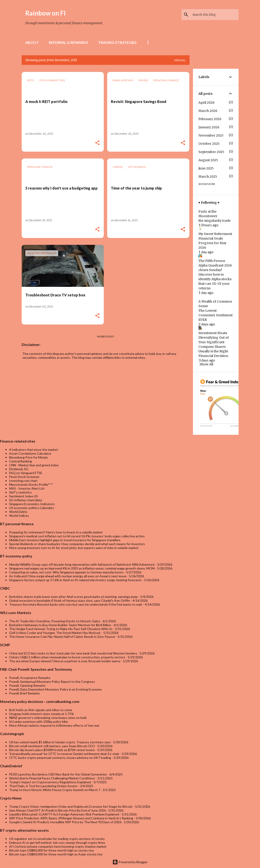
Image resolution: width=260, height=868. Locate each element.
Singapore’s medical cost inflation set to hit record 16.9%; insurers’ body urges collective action (77, 536)
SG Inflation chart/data (26, 500)
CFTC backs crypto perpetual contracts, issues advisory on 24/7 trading (60, 758)
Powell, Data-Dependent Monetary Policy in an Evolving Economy (55, 689)
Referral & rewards (68, 42)
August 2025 (208, 160)
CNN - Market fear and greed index (34, 465)
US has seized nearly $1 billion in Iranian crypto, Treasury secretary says (60, 742)
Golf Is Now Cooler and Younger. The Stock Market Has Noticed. (55, 633)
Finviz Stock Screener (24, 477)
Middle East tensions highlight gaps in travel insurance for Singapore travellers (65, 540)
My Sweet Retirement (215, 234)
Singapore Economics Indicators (32, 504)
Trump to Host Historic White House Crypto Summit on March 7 (55, 790)
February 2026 (210, 119)
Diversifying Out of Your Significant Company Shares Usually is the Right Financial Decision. (214, 347)
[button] (97, 143)
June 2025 (206, 168)
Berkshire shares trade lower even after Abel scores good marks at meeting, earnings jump (73, 597)
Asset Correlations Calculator (30, 453)
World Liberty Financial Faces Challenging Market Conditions (52, 778)
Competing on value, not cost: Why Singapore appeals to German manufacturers (66, 572)
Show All (206, 364)
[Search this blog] (215, 15)
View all (180, 60)
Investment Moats (213, 333)
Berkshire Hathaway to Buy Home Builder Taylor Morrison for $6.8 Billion (60, 625)
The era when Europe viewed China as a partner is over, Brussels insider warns (65, 661)
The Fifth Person (212, 261)
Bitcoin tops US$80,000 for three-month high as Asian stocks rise (56, 854)
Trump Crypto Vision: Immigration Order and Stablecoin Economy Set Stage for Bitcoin (71, 806)
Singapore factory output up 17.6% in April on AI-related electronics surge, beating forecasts (75, 580)
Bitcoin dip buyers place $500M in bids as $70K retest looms (52, 750)
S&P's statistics (20, 492)
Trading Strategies (117, 42)
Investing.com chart (23, 481)
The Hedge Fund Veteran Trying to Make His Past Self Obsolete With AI (61, 629)
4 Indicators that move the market (34, 450)
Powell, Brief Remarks (25, 693)
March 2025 (208, 177)
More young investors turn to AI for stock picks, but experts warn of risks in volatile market (74, 548)
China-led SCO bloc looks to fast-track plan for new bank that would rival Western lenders (73, 653)
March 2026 (208, 111)
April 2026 (207, 103)
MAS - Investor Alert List (27, 488)
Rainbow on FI (45, 13)
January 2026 (209, 127)
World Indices (19, 516)
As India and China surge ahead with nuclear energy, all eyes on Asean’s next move (68, 576)
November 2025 (211, 135)
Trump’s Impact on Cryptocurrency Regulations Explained (50, 782)
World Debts (18, 512)
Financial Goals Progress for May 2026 (212, 243)
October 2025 (209, 144)
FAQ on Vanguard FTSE (26, 473)
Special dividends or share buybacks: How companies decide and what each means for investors (77, 544)
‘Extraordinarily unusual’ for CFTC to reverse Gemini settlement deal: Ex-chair (64, 754)
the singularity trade (214, 221)
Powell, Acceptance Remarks (30, 678)
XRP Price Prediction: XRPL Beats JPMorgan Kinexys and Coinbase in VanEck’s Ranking (71, 818)
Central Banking (21, 461)
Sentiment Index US (23, 496)
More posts (105, 336)
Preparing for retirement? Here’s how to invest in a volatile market (56, 532)
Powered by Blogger (130, 862)
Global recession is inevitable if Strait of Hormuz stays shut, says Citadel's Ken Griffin (70, 600)
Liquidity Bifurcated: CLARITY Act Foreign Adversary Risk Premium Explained (64, 814)
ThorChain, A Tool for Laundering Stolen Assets (43, 786)
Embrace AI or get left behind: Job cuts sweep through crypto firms (57, 843)
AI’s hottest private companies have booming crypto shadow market (58, 846)
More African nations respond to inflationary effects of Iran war (54, 725)
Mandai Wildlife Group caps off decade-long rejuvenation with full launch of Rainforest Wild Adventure (82, 564)
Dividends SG (19, 469)
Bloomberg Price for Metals (29, 457)
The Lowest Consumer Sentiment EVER (216, 315)
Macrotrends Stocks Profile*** (31, 484)
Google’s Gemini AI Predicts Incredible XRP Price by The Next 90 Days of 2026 (65, 822)
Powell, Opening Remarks (27, 685)
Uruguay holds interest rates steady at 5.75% (42, 714)
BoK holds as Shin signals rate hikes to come (41, 710)
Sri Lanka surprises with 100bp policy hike (39, 722)
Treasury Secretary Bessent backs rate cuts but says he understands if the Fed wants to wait (76, 604)
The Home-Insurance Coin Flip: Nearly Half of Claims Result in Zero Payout (62, 637)
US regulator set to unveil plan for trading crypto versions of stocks (57, 839)
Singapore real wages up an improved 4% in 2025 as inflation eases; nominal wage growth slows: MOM (82, 568)
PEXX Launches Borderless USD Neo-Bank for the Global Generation (58, 774)
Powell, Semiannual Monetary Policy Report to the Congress (52, 682)
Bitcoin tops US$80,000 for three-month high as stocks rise (51, 850)
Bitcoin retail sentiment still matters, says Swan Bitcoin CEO (52, 746)
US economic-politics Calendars (32, 508)
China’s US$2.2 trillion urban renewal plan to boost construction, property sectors (67, 657)
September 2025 (211, 152)
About (32, 42)
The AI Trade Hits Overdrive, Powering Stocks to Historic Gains (55, 621)
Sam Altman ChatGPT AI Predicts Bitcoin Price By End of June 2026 (57, 810)
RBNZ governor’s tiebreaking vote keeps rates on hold (48, 718)
